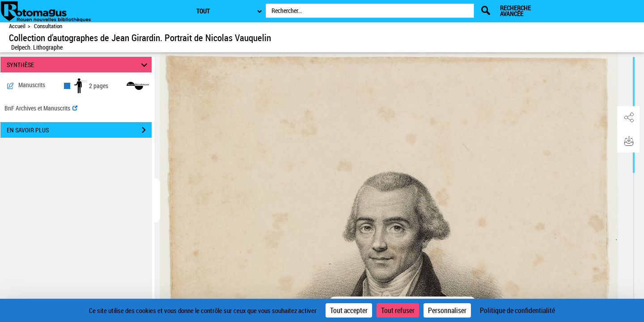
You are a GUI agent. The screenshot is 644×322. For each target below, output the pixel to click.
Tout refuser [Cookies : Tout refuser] (398, 310)
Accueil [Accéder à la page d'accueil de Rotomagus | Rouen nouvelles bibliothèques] (17, 26)
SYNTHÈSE (78, 65)
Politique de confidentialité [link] (517, 310)
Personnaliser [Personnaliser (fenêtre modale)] (447, 310)
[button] (628, 118)
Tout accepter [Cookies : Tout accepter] (349, 310)
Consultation (48, 26)
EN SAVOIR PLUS (79, 130)
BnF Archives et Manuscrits (41, 108)
